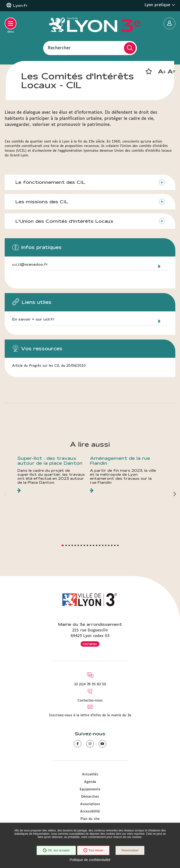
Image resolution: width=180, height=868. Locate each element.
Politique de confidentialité (90, 860)
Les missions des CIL (42, 202)
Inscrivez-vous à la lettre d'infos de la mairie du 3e (90, 715)
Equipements (90, 789)
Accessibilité (90, 811)
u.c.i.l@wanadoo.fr (30, 264)
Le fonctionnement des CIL (50, 182)
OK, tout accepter (56, 850)
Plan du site (90, 819)
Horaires (90, 644)
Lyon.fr (20, 6)
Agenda (90, 782)
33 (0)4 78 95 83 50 (90, 684)
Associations (90, 804)
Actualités (90, 774)
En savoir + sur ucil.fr (33, 319)
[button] (149, 72)
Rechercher (59, 48)
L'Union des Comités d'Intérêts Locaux (64, 221)
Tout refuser (93, 850)
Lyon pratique (160, 5)
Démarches (90, 797)
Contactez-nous (90, 701)
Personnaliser (130, 850)
